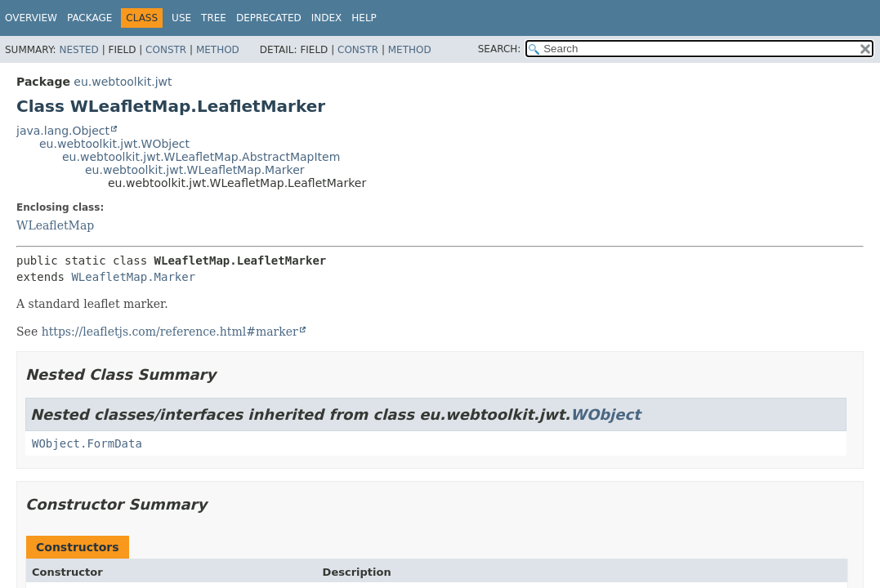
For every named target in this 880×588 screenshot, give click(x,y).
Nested (78, 50)
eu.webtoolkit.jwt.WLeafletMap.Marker (195, 170)
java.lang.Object (63, 131)
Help (364, 18)
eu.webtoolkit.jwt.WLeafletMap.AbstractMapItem (201, 157)
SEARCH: (500, 49)
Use (181, 18)
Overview (31, 18)
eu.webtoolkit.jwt (123, 82)
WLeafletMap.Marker (133, 277)
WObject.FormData (87, 443)
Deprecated (269, 18)
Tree (214, 18)
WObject (605, 414)
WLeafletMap (55, 225)
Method (218, 50)
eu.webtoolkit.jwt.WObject (114, 144)
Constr (166, 50)
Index (327, 18)
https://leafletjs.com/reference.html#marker (170, 332)
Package (89, 18)
